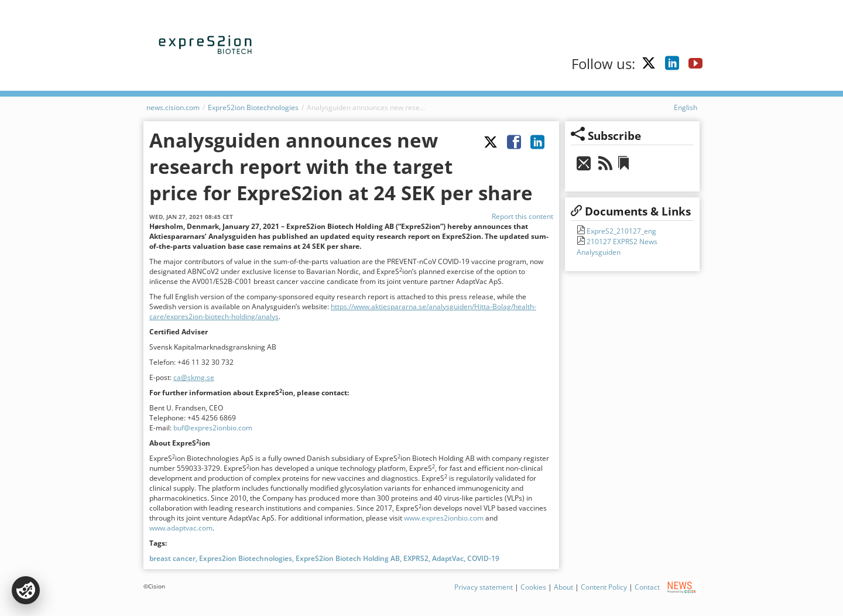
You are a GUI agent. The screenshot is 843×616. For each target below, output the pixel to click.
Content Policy (604, 587)
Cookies (533, 587)
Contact (647, 587)
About (563, 587)
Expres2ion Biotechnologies (246, 558)
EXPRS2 (416, 558)
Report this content (522, 216)
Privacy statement (484, 587)
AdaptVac (448, 558)
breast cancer (172, 558)
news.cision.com (173, 107)
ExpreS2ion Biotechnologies (253, 107)
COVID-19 (483, 558)
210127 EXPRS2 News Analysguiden (617, 247)
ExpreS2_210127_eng (621, 231)
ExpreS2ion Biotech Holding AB (348, 558)
